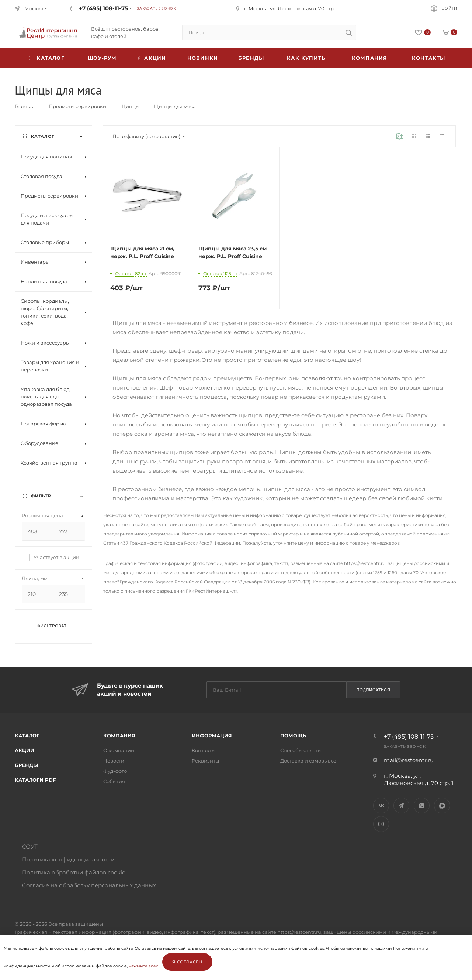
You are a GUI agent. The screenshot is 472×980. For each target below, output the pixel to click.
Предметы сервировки (77, 106)
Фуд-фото (115, 771)
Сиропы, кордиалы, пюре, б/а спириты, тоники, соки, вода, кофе (45, 312)
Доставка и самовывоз (308, 761)
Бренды (251, 58)
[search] (348, 32)
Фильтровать (53, 626)
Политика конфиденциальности (68, 859)
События (114, 781)
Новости (114, 761)
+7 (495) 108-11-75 (103, 8)
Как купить (306, 58)
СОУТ (30, 847)
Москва (34, 8)
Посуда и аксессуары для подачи (47, 219)
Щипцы (130, 106)
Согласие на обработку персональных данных (89, 885)
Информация (212, 736)
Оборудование (39, 443)
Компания (370, 58)
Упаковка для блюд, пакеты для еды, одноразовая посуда (46, 397)
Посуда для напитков (47, 157)
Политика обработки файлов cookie (74, 872)
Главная (25, 106)
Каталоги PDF (35, 780)
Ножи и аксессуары (45, 343)
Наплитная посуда (44, 281)
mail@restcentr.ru (409, 760)
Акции (25, 750)
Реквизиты (205, 761)
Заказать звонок (156, 8)
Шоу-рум (102, 58)
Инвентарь (34, 262)
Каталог (27, 736)
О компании (119, 750)
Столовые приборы (45, 242)
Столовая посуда (41, 176)
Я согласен (187, 962)
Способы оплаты (301, 750)
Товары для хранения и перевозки (50, 366)
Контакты (429, 58)
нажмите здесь (145, 966)
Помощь (293, 736)
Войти (450, 8)
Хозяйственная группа (49, 463)
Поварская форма (43, 424)
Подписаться (373, 690)
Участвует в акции (51, 557)
